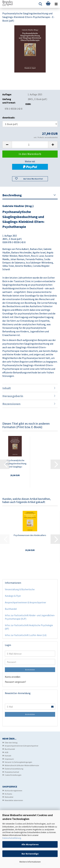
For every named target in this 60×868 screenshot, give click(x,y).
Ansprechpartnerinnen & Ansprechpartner (26, 602)
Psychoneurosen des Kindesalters (30, 535)
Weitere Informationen (30, 862)
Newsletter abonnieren (14, 800)
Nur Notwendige (30, 854)
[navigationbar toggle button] (56, 4)
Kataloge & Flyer (13, 596)
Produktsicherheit (12, 772)
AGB (6, 752)
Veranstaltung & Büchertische (20, 589)
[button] (7, 145)
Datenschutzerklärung (12, 838)
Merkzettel (9, 797)
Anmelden (30, 670)
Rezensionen (11, 404)
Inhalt (7, 388)
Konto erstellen (13, 677)
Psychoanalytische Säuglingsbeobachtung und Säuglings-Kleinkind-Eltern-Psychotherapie (16, 464)
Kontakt (8, 756)
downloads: (9, 118)
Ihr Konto (8, 794)
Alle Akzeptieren (30, 844)
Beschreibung (12, 195)
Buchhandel (11, 609)
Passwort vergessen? (15, 682)
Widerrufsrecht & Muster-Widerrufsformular (22, 765)
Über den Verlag (11, 743)
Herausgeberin (13, 396)
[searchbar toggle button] (40, 4)
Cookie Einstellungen (13, 775)
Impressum (9, 759)
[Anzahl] (30, 145)
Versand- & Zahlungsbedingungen (18, 762)
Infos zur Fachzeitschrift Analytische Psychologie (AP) (29, 627)
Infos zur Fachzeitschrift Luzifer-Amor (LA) (26, 635)
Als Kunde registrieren (13, 791)
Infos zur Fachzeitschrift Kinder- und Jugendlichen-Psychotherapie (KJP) (30, 617)
